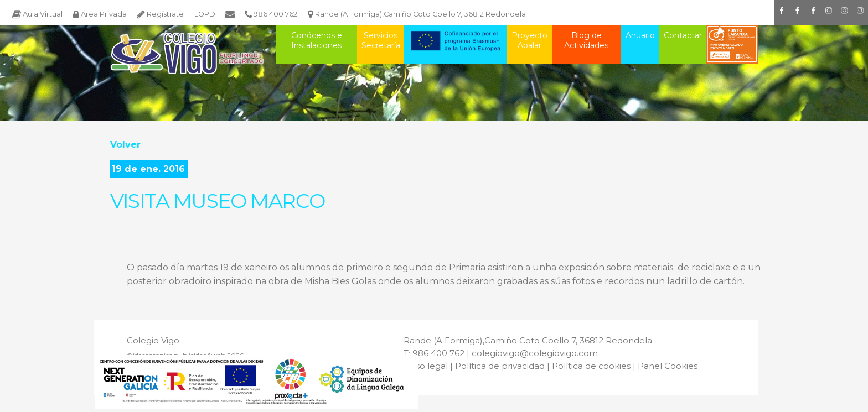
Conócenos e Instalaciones (317, 40)
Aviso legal (426, 366)
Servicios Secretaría (381, 40)
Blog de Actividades (586, 40)
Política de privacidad (500, 366)
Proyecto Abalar (529, 40)
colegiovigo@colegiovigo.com (535, 353)
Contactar (683, 35)
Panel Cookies (668, 366)
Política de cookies (591, 366)
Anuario (640, 35)
